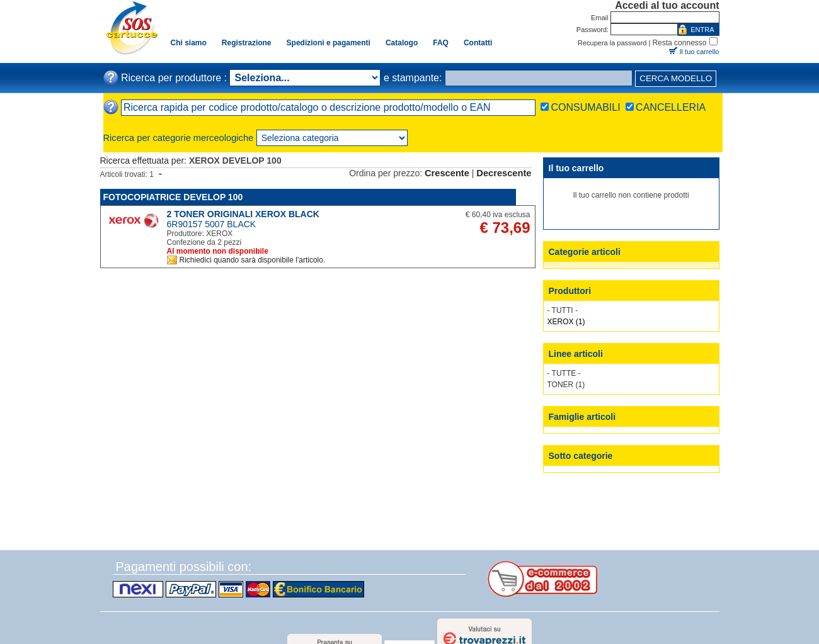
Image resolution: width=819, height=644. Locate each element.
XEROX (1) (566, 322)
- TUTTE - (564, 373)
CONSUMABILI (585, 107)
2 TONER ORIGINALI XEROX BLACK (243, 214)
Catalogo (402, 43)
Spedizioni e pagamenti (329, 43)
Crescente (447, 173)
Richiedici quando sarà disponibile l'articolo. (253, 260)
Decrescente (504, 173)
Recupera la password (612, 43)
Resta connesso (679, 43)
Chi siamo (189, 43)
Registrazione (247, 43)
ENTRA (702, 30)
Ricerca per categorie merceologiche (179, 138)
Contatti (478, 43)
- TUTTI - (563, 310)
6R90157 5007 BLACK (212, 224)
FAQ (441, 43)
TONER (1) (566, 385)
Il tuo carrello (700, 52)
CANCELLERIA (671, 107)
